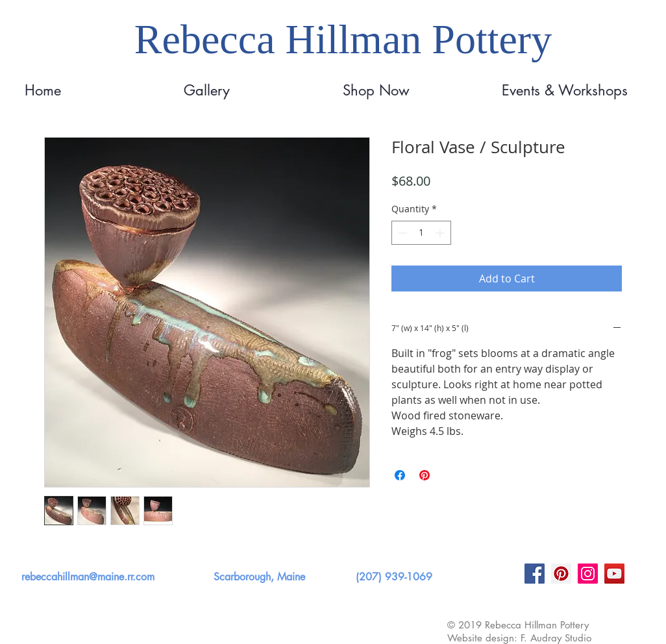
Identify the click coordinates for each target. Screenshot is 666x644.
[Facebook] (535, 574)
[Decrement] (401, 233)
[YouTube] (614, 574)
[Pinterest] (561, 574)
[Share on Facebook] (400, 475)
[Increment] (441, 233)
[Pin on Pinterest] (425, 475)
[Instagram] (588, 574)
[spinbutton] (421, 233)
